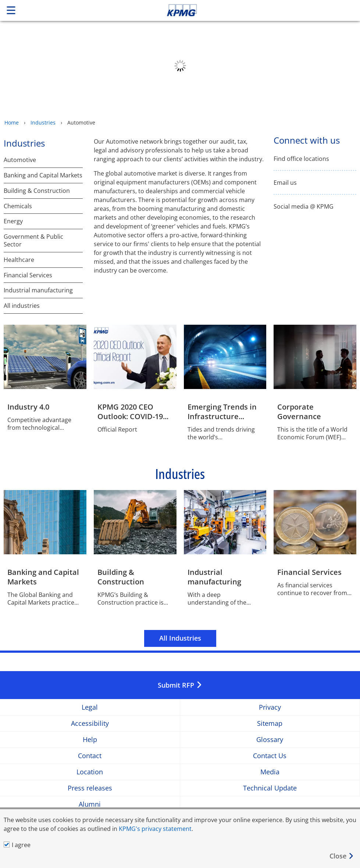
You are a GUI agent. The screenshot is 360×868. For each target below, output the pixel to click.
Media (270, 772)
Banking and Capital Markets (43, 175)
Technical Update (270, 788)
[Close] (342, 856)
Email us (285, 183)
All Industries (180, 638)
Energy (13, 221)
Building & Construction (37, 191)
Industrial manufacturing (38, 290)
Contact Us (270, 756)
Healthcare (19, 260)
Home (12, 123)
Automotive (20, 160)
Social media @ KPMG (304, 207)
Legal (90, 707)
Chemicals (18, 206)
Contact (90, 756)
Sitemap (270, 723)
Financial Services (28, 275)
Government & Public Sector (33, 241)
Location (90, 772)
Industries (43, 123)
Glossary (270, 740)
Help (90, 740)
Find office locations (301, 159)
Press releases (90, 788)
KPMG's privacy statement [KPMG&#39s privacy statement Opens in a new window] (155, 829)
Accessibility (90, 723)
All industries (22, 306)
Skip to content (253, 10)
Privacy (270, 707)
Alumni (90, 804)
